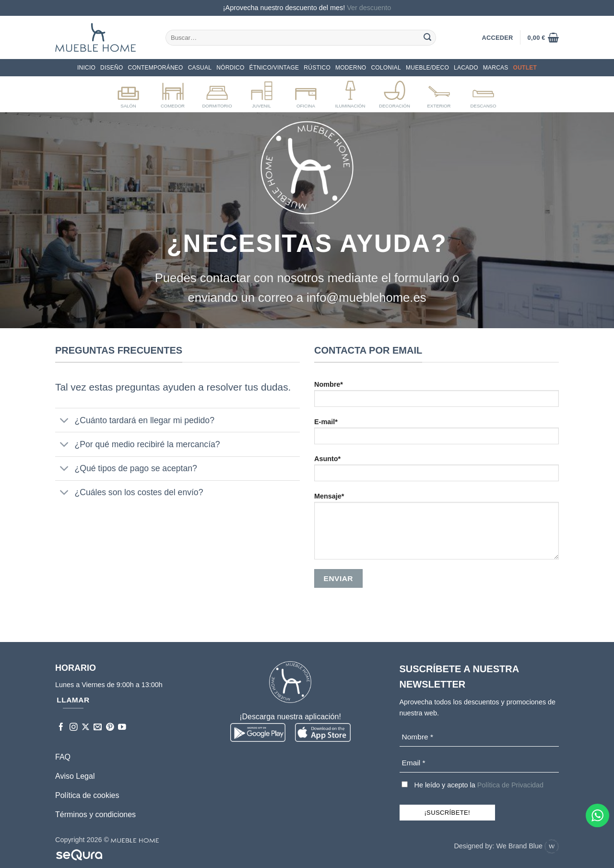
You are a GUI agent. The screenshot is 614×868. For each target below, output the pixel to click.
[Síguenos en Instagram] (74, 728)
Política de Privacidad (510, 785)
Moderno (351, 68)
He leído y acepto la (473, 785)
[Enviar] (427, 37)
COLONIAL (386, 68)
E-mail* (437, 434)
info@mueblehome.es (366, 297)
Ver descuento (369, 8)
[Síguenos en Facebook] (61, 728)
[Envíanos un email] (98, 728)
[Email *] (479, 763)
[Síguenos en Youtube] (122, 728)
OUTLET (525, 68)
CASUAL (200, 68)
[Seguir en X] (86, 728)
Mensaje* (437, 529)
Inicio (86, 68)
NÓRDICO (230, 68)
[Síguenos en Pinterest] (110, 728)
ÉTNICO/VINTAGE (274, 68)
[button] (543, 37)
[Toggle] (65, 421)
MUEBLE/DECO (427, 68)
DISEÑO (112, 68)
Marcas (496, 68)
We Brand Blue (527, 846)
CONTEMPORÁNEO (156, 68)
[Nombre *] (479, 737)
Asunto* (437, 471)
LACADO (466, 68)
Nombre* (437, 397)
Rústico (317, 68)
